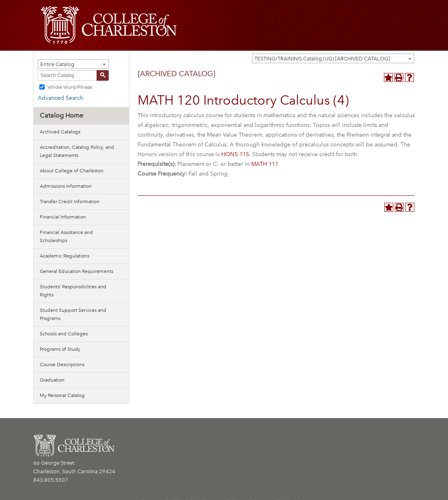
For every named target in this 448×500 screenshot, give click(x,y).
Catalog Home (61, 115)
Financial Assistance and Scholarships (66, 236)
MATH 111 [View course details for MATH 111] (265, 164)
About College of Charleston (72, 171)
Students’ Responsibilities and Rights (73, 291)
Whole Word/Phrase (70, 87)
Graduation (52, 380)
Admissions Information (66, 186)
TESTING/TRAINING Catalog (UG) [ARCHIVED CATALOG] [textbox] (322, 59)
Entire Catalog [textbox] (57, 64)
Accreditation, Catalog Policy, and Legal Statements (77, 151)
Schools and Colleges (64, 334)
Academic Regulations (65, 256)
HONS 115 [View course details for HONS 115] (235, 154)
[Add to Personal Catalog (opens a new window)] (388, 77)
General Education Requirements (76, 271)
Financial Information (63, 217)
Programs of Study (60, 349)
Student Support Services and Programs (73, 314)
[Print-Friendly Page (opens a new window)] (399, 77)
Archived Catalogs (60, 132)
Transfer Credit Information (70, 202)
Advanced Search (60, 98)
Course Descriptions (62, 365)
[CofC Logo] (109, 25)
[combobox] (333, 58)
